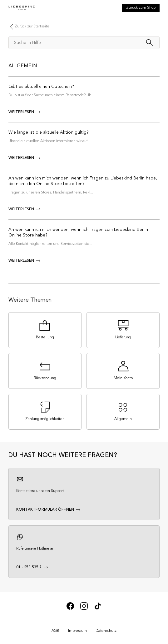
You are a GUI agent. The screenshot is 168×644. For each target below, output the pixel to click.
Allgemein (23, 66)
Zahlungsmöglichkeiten (45, 419)
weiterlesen (21, 112)
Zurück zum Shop (141, 8)
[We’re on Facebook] (70, 609)
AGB (55, 631)
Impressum (77, 631)
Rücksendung (45, 378)
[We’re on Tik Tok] (98, 609)
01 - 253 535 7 (29, 567)
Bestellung (45, 337)
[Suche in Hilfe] (84, 43)
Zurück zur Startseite (32, 26)
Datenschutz (106, 631)
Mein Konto (123, 378)
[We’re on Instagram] (84, 609)
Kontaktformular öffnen (45, 510)
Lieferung (123, 337)
